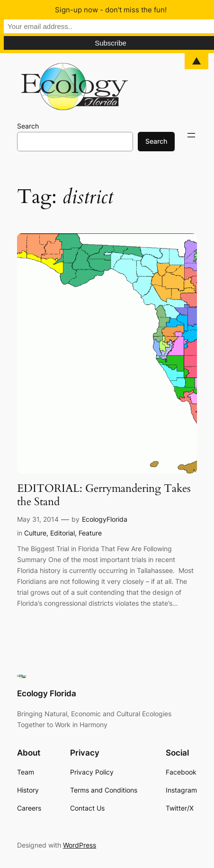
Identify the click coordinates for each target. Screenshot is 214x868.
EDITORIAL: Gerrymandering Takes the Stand (104, 495)
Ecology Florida (47, 693)
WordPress (80, 845)
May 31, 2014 (38, 519)
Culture (35, 533)
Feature (90, 533)
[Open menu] (191, 135)
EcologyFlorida (105, 519)
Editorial (62, 533)
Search (28, 126)
